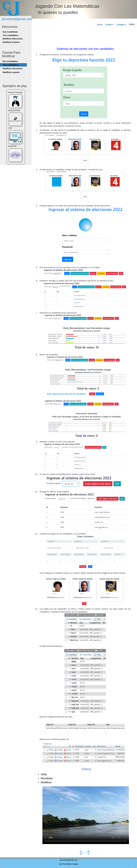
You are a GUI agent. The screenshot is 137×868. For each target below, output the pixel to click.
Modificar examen (11, 72)
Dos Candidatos (10, 32)
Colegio (121, 25)
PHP (132, 25)
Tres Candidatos (11, 35)
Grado (110, 25)
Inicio (100, 25)
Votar (44, 774)
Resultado (47, 778)
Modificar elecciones (13, 68)
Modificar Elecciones (13, 39)
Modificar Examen (11, 42)
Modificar (46, 782)
